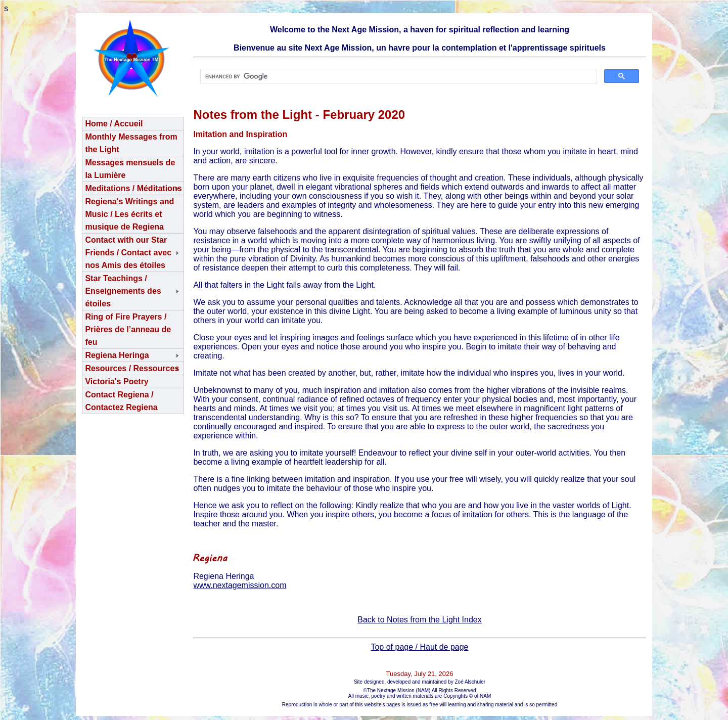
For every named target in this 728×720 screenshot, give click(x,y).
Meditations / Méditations (133, 188)
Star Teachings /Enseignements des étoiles (123, 291)
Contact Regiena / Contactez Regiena (121, 401)
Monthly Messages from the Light (131, 143)
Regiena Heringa (117, 355)
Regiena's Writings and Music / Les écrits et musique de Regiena (129, 214)
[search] (397, 76)
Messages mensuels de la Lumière (130, 169)
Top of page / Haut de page (419, 647)
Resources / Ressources (132, 368)
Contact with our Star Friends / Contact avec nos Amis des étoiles (128, 253)
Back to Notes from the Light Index (419, 620)
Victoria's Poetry (117, 381)
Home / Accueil (114, 124)
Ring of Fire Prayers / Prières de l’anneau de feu (128, 329)
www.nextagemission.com (240, 585)
